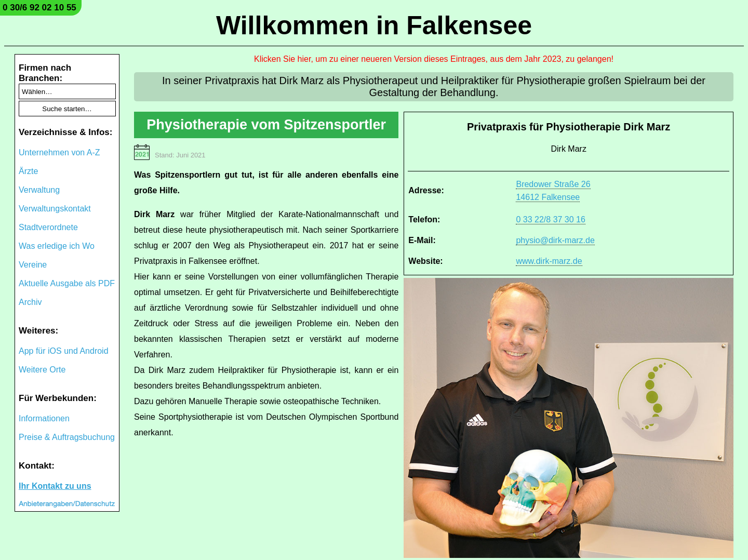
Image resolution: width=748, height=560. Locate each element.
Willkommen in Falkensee (374, 25)
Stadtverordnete (48, 227)
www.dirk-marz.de (549, 261)
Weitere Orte (42, 370)
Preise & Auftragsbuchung (67, 437)
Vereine (33, 265)
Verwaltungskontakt (55, 209)
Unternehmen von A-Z (59, 152)
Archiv (30, 302)
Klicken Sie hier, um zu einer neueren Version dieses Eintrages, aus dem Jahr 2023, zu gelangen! (434, 59)
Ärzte (28, 171)
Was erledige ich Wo (57, 246)
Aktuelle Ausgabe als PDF (67, 283)
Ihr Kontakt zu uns (55, 486)
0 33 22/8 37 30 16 (550, 219)
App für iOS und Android (64, 351)
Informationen (44, 418)
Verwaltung (39, 190)
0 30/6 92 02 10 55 (39, 8)
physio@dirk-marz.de (555, 240)
